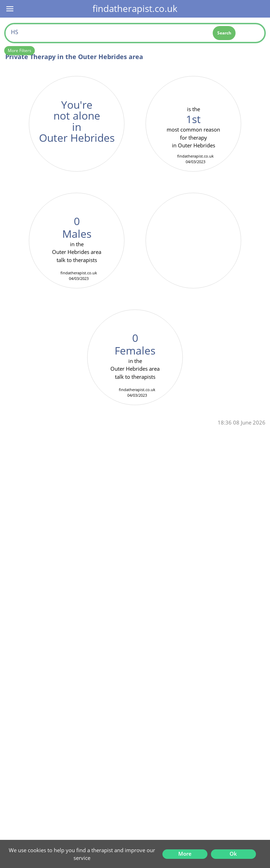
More (185, 854)
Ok (233, 854)
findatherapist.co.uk (135, 8)
